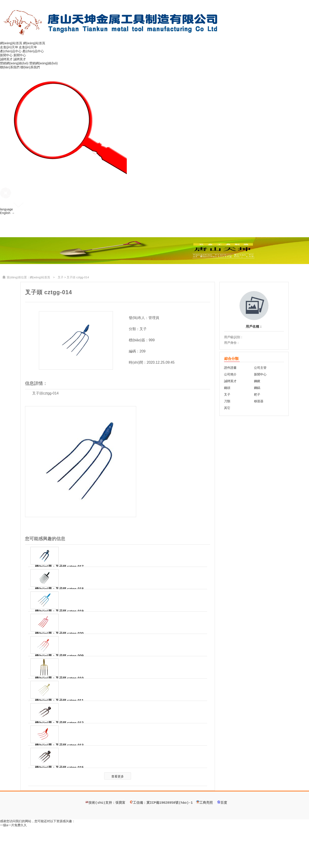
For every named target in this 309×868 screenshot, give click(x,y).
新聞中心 (6, 55)
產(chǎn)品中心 (11, 51)
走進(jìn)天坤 (9, 47)
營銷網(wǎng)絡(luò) (14, 63)
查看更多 (118, 817)
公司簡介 (230, 415)
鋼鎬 (257, 428)
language (6, 209)
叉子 (61, 318)
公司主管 (260, 408)
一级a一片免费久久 (13, 866)
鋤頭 (227, 428)
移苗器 (259, 442)
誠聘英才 (6, 59)
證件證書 (230, 408)
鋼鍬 (257, 422)
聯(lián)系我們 (10, 67)
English (7, 213)
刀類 (227, 442)
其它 (227, 449)
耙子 (257, 435)
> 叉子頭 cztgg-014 (76, 318)
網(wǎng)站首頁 (11, 43)
